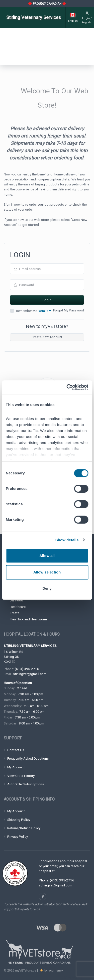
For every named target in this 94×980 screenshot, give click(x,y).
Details (44, 311)
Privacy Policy (18, 837)
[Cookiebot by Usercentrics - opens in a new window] (67, 387)
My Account (16, 767)
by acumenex (53, 970)
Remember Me (33, 311)
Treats (15, 613)
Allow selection (47, 572)
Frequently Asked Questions (28, 758)
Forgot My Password (69, 310)
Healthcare (18, 607)
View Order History (21, 776)
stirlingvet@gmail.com (30, 674)
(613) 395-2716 (27, 669)
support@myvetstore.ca (22, 909)
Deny (47, 588)
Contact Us (16, 750)
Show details (67, 540)
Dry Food (16, 600)
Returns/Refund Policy (24, 828)
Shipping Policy (19, 820)
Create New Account (47, 337)
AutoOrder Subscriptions (26, 784)
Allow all (47, 556)
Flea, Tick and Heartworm (28, 619)
